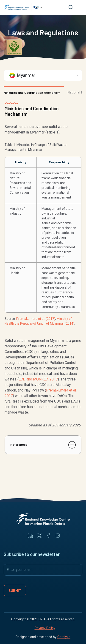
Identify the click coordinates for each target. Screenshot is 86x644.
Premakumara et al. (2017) (36, 319)
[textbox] (41, 75)
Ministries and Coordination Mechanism (32, 92)
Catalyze (64, 637)
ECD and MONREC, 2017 (38, 379)
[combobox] (43, 75)
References (19, 444)
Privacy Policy (45, 628)
